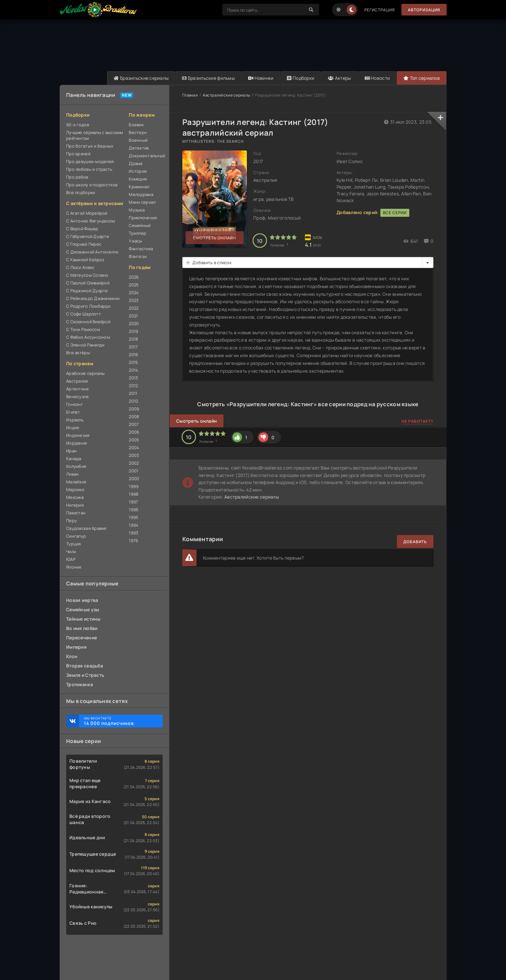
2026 (134, 277)
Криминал (139, 187)
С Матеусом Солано (87, 275)
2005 (134, 440)
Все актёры (78, 353)
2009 (134, 409)
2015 (133, 362)
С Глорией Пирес (84, 244)
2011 (133, 393)
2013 (133, 378)
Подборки (301, 78)
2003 (134, 455)
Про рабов (77, 177)
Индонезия (78, 435)
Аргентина (77, 389)
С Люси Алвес (80, 267)
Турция (74, 544)
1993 (133, 533)
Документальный (146, 156)
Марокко (75, 490)
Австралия (77, 381)
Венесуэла (77, 397)
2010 (133, 401)
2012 (133, 386)
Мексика (75, 497)
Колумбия (76, 466)
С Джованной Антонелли (92, 252)
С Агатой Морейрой (87, 213)
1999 (134, 486)
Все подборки (81, 192)
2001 (133, 471)
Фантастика (141, 249)
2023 (134, 300)
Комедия (138, 179)
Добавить (415, 542)
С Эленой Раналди (85, 345)
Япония (74, 567)
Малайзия (76, 482)
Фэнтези (138, 256)
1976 (133, 541)
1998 (134, 494)
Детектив (139, 148)
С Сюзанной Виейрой (88, 322)
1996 (134, 510)
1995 (134, 517)
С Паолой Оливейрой (88, 283)
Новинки (261, 78)
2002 (134, 463)
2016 (133, 355)
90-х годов (78, 125)
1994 (134, 525)
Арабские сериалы (85, 373)
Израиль (75, 420)
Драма (136, 163)
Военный (138, 140)
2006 (134, 432)
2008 (134, 417)
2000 (134, 479)
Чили (71, 552)
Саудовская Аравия (86, 528)
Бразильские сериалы (141, 78)
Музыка (137, 210)
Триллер (137, 233)
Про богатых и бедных (90, 146)
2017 (133, 347)
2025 (134, 285)
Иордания (76, 443)
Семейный (140, 225)
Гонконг (75, 404)
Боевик (136, 125)
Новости (377, 78)
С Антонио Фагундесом (91, 221)
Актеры (339, 78)
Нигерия (75, 505)
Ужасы (135, 241)
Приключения (143, 218)
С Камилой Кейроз (85, 260)
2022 (134, 308)
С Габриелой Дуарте (88, 236)
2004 (134, 448)
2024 (134, 293)
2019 (133, 331)
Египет (73, 412)
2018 (133, 339)
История (138, 171)
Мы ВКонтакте (120, 721)
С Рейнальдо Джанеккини (93, 298)
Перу (71, 521)
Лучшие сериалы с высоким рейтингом (95, 135)
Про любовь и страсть (89, 169)
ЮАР (71, 559)
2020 (134, 324)
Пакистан (76, 513)
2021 (133, 316)
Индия (73, 428)
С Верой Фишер (82, 229)
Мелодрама (141, 194)
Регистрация (380, 10)
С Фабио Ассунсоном (88, 337)
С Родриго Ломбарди (88, 306)
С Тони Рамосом (83, 329)
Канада (74, 459)
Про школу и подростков (92, 185)
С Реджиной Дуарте (87, 291)
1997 (133, 502)
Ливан (72, 474)
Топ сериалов (422, 78)
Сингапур (76, 536)
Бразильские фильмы (208, 78)
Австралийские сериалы (226, 95)
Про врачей (78, 154)
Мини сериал (142, 202)
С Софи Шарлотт (84, 314)
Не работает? (417, 421)
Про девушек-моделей (90, 161)
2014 (133, 370)
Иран (71, 451)
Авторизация (424, 10)
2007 (134, 424)
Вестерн (138, 132)
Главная (190, 95)
